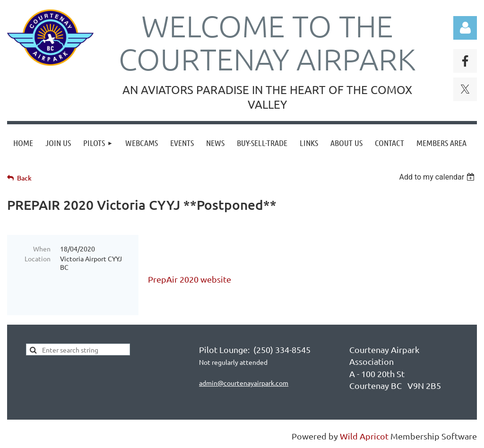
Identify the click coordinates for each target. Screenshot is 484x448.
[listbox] (438, 177)
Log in (465, 28)
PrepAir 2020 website (190, 279)
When (42, 249)
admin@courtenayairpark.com (244, 383)
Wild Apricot (364, 436)
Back (24, 178)
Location (38, 258)
